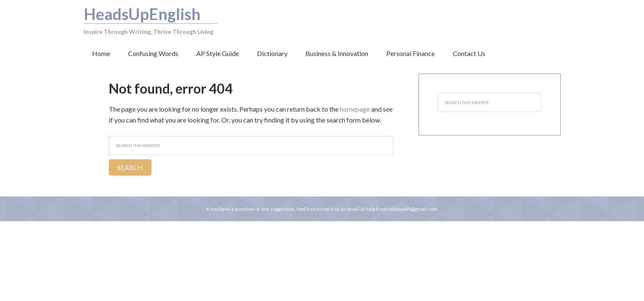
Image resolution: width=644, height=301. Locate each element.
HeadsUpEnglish (142, 14)
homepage (355, 109)
